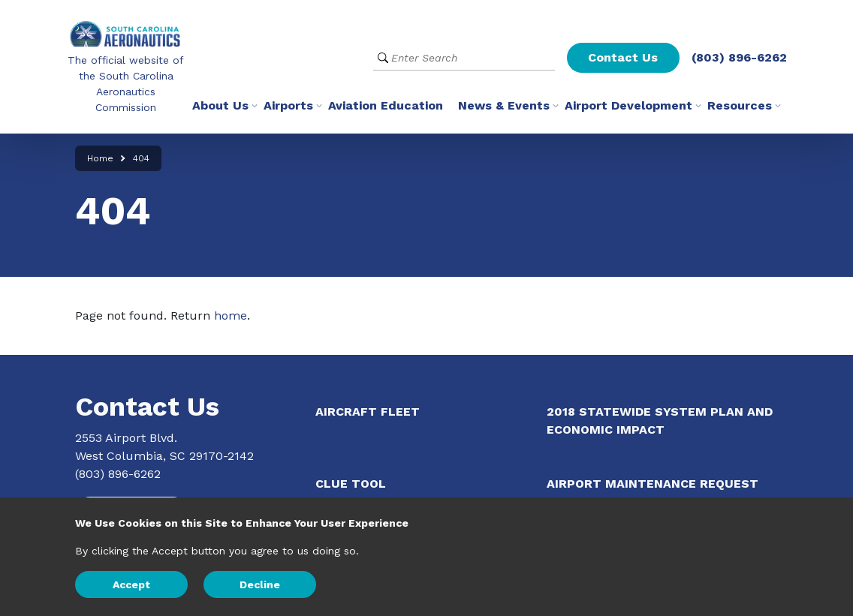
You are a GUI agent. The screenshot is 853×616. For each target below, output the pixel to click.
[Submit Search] (383, 58)
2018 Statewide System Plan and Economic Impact (660, 421)
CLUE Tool (351, 484)
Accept (131, 584)
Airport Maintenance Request (653, 484)
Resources (740, 105)
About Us (220, 105)
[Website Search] (464, 58)
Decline (260, 584)
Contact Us (623, 57)
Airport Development (628, 105)
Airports (288, 105)
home (231, 316)
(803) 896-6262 (739, 57)
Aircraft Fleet (368, 412)
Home (100, 158)
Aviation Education (386, 105)
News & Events (504, 105)
